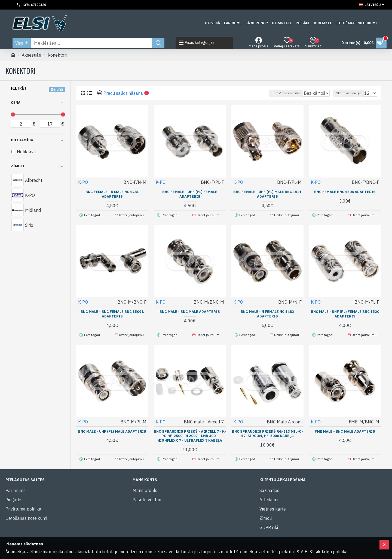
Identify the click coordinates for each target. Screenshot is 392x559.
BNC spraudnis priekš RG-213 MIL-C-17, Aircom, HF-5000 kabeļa (267, 430)
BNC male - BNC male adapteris (190, 310)
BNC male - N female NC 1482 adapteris (267, 312)
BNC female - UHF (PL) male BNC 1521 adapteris (267, 194)
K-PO (83, 182)
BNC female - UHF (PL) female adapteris (190, 194)
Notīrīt (59, 89)
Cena (16, 103)
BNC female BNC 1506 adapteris (345, 192)
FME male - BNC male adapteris (345, 428)
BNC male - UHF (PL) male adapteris (112, 428)
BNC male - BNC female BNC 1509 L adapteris (112, 312)
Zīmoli (18, 166)
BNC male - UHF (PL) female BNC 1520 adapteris (345, 312)
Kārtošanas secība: (266, 93)
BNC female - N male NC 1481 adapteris (112, 194)
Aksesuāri (31, 55)
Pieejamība (22, 140)
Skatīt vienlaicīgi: (351, 93)
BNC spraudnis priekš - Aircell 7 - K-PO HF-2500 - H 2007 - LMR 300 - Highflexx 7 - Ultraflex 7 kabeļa (190, 433)
